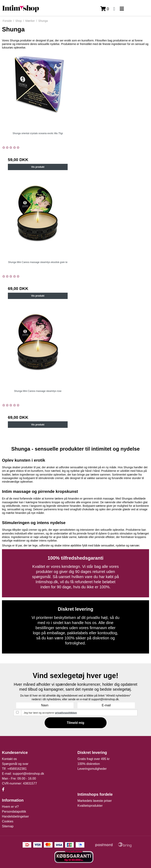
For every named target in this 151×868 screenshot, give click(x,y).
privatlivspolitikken (66, 713)
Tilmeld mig (76, 723)
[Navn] (45, 705)
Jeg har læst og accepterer (50, 713)
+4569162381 (17, 769)
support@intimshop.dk (28, 774)
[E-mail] (106, 705)
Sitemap (8, 826)
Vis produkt (38, 167)
